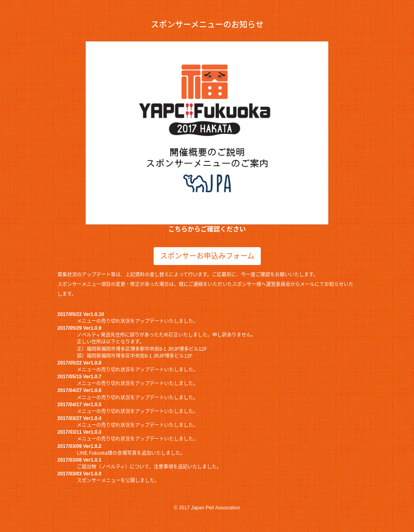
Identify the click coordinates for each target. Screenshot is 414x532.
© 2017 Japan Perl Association (207, 508)
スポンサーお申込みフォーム (207, 256)
